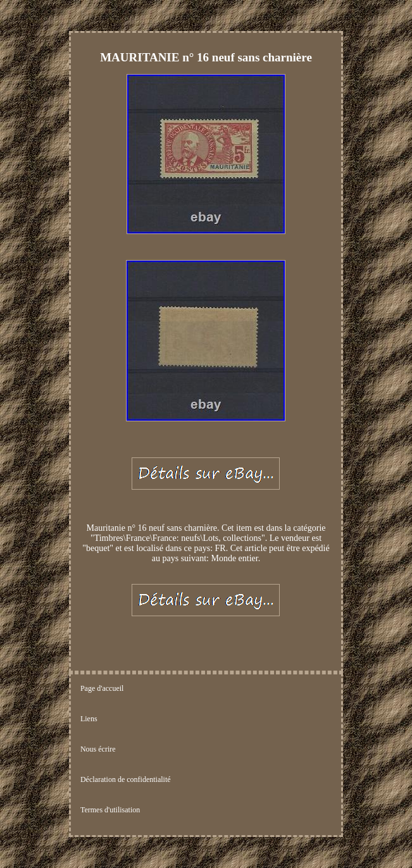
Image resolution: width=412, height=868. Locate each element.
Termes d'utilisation (110, 810)
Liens (89, 719)
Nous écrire (98, 749)
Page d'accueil (102, 688)
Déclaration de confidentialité (126, 779)
